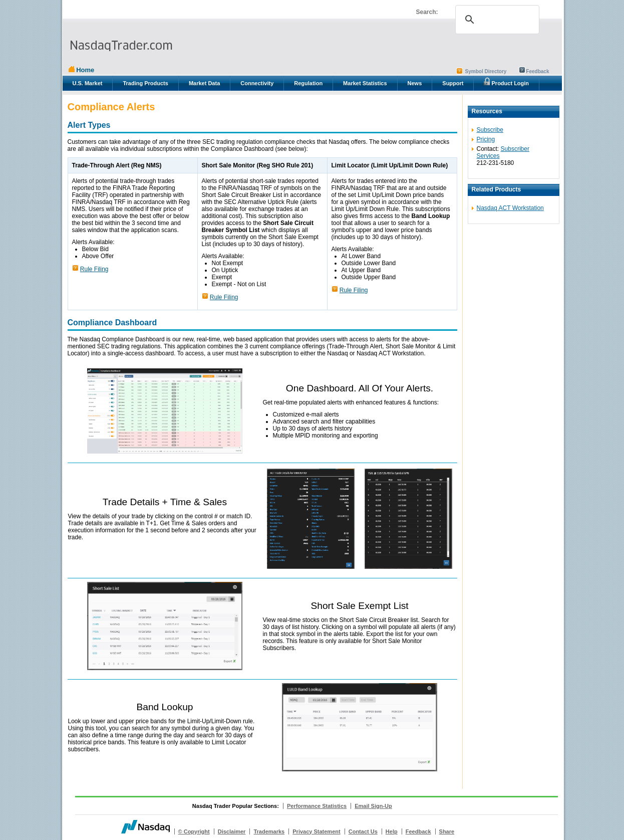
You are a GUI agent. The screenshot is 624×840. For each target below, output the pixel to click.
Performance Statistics (317, 806)
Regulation (308, 83)
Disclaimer (232, 831)
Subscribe (490, 130)
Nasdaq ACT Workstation (510, 208)
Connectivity (257, 83)
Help (392, 831)
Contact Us (363, 831)
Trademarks (269, 831)
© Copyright (194, 831)
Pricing (486, 139)
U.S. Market (88, 83)
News (415, 83)
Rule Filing (94, 269)
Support (453, 83)
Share (447, 831)
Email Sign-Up (373, 806)
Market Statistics (365, 83)
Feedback (537, 71)
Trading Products (145, 83)
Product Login (506, 82)
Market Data (204, 83)
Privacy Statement (316, 831)
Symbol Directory (486, 71)
